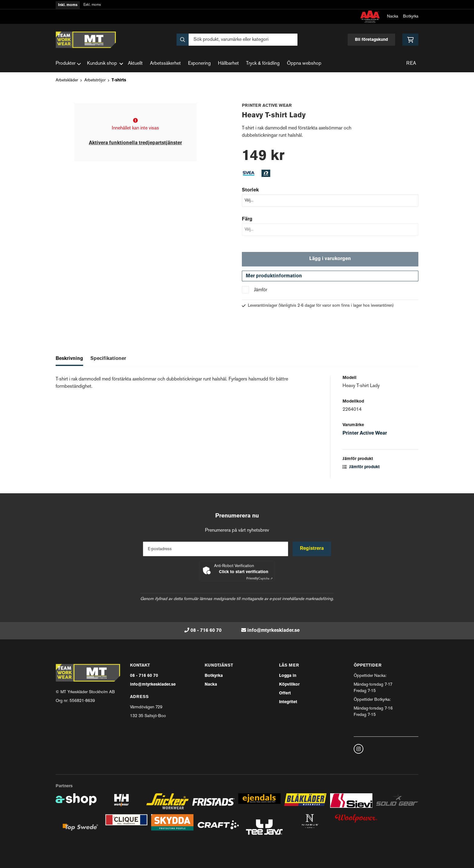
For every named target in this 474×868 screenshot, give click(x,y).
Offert (285, 693)
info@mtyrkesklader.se (273, 631)
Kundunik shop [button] (105, 64)
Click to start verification (243, 572)
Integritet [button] (288, 702)
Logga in (288, 676)
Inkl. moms (68, 5)
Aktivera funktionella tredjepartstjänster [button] (135, 143)
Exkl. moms (92, 5)
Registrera (312, 549)
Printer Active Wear (365, 434)
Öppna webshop (304, 64)
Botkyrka (411, 16)
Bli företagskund (371, 40)
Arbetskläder (67, 80)
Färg (247, 219)
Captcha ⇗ (260, 579)
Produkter (68, 64)
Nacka (393, 16)
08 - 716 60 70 (206, 631)
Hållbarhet (228, 64)
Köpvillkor (289, 685)
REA (411, 64)
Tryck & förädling (263, 64)
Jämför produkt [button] (361, 468)
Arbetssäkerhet (165, 64)
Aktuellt (135, 64)
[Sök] (237, 40)
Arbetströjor (95, 80)
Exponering (199, 64)
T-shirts (119, 80)
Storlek (250, 190)
